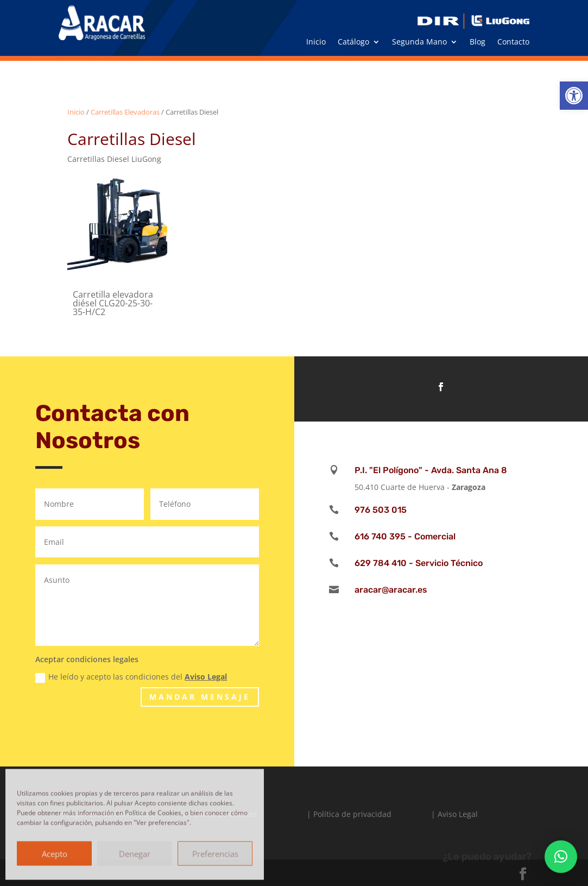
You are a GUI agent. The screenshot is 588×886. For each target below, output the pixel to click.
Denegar (135, 853)
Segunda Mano (419, 42)
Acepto (55, 853)
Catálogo (353, 42)
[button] (574, 96)
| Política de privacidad (349, 814)
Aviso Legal (206, 677)
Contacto (513, 42)
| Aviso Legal (454, 814)
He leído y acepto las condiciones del (131, 677)
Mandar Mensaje (200, 697)
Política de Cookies (153, 812)
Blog (478, 42)
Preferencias (215, 853)
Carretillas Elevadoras (125, 112)
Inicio (316, 42)
